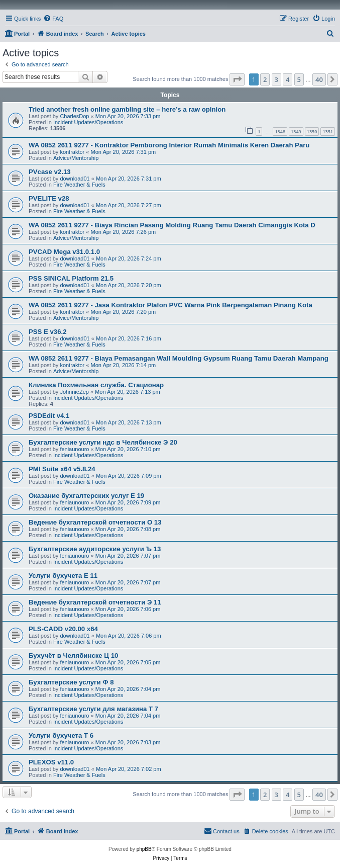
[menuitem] (53, 19)
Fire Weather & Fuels (79, 185)
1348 (280, 132)
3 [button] (276, 79)
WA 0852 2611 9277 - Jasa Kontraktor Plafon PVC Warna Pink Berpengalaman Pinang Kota (171, 305)
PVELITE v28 (49, 198)
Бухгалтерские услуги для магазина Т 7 (93, 709)
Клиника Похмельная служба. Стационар (96, 385)
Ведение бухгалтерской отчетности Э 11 (95, 602)
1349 (296, 132)
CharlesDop (74, 116)
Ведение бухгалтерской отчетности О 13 (95, 522)
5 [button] (299, 79)
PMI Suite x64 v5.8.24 (62, 469)
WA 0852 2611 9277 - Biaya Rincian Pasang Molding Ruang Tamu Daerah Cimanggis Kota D (172, 225)
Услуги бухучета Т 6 (61, 735)
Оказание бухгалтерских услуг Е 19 (86, 496)
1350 (312, 132)
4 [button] (288, 79)
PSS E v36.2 (48, 332)
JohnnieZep (74, 392)
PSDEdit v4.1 (49, 416)
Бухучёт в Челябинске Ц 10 (73, 656)
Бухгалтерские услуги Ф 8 (71, 682)
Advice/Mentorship (76, 158)
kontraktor (72, 152)
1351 (328, 132)
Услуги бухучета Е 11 (63, 576)
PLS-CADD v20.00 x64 (63, 629)
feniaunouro (74, 449)
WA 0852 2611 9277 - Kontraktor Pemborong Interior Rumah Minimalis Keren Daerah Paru (169, 145)
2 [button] (265, 79)
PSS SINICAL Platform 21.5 (71, 278)
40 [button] (319, 79)
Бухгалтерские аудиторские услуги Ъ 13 (95, 549)
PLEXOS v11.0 (51, 762)
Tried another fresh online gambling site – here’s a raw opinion (127, 109)
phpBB (144, 849)
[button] (237, 79)
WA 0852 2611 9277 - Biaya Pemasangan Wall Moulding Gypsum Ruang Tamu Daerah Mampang (179, 358)
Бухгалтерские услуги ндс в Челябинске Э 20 (103, 442)
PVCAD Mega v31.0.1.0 (64, 252)
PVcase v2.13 (50, 172)
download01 (75, 179)
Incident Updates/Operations (88, 122)
